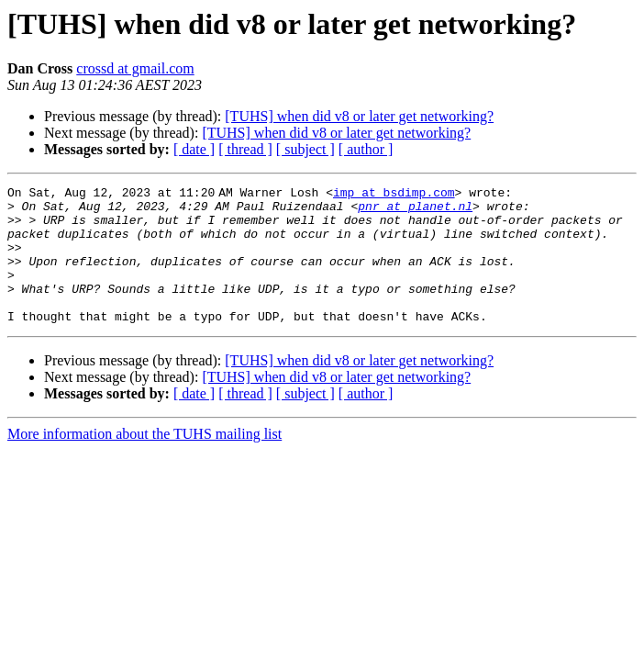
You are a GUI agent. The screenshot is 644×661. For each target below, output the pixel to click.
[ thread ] (245, 149)
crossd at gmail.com (135, 68)
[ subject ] (305, 149)
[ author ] (366, 149)
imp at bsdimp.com (398, 195)
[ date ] (194, 149)
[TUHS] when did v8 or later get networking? (359, 116)
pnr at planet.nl (415, 211)
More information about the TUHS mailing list (144, 461)
